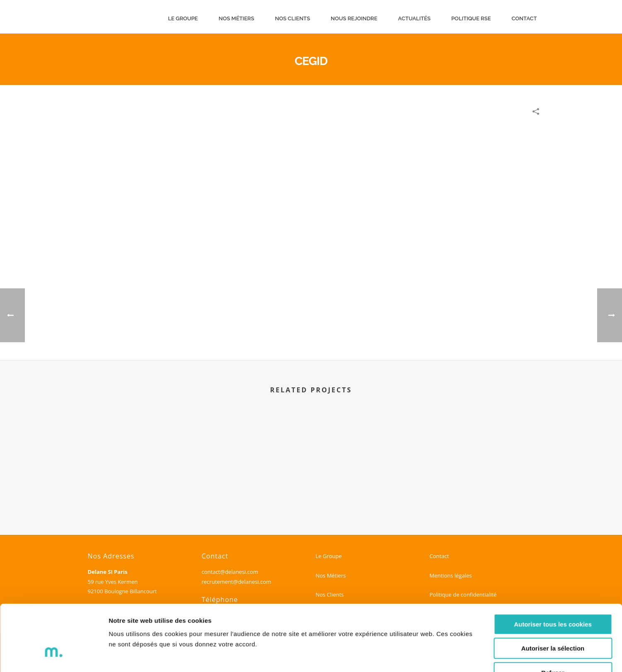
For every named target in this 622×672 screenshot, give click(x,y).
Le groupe (183, 18)
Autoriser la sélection (553, 595)
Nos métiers (236, 18)
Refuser (553, 619)
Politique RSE (471, 18)
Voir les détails (450, 656)
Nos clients (292, 18)
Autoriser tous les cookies (553, 571)
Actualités (414, 18)
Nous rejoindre (354, 18)
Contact (524, 18)
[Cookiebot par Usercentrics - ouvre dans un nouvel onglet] (54, 656)
